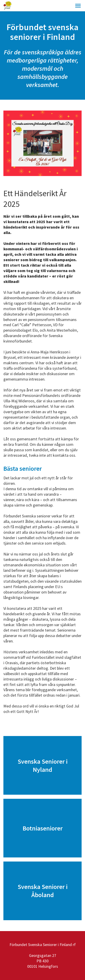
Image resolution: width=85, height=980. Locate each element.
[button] (78, 6)
